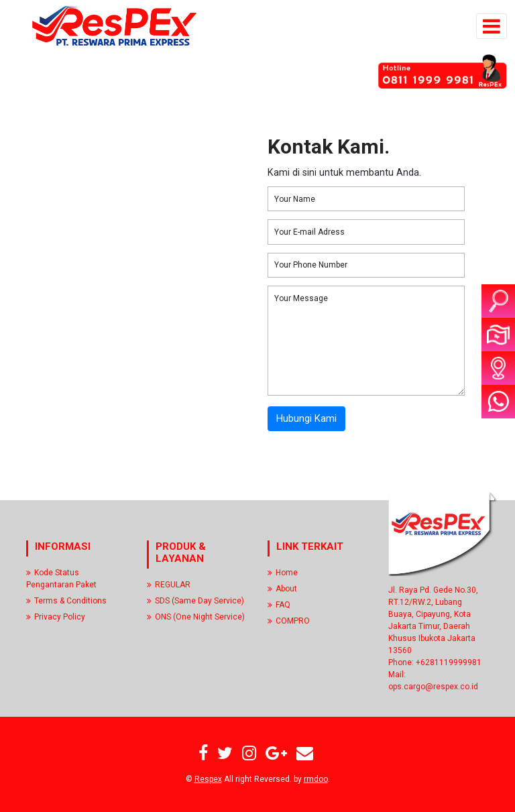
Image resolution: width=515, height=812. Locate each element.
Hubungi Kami (306, 418)
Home (283, 573)
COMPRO (289, 621)
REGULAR (169, 585)
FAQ (279, 605)
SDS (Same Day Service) (195, 601)
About (282, 589)
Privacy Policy (56, 617)
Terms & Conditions (66, 601)
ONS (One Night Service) (196, 617)
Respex (208, 779)
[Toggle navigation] (492, 26)
